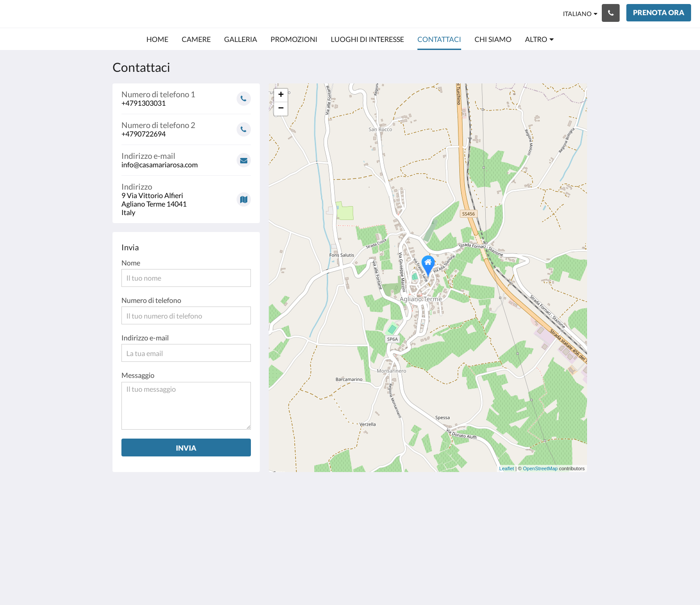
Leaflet (506, 468)
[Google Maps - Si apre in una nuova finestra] (186, 196)
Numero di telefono (151, 300)
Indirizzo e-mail (145, 338)
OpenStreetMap (541, 468)
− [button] (281, 109)
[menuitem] (157, 39)
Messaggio (138, 375)
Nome (131, 263)
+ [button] (281, 95)
